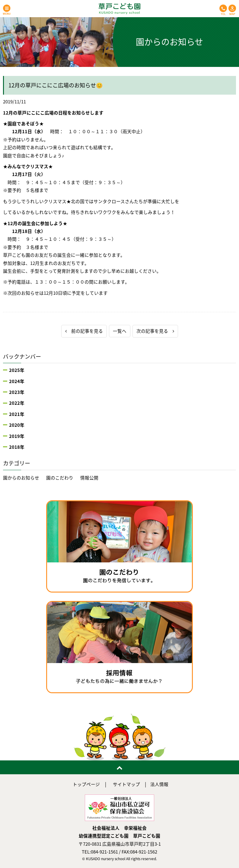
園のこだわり (60, 478)
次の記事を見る (155, 331)
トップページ (86, 784)
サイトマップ (126, 784)
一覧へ (120, 331)
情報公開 (89, 478)
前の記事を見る (84, 331)
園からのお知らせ (21, 478)
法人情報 (159, 784)
